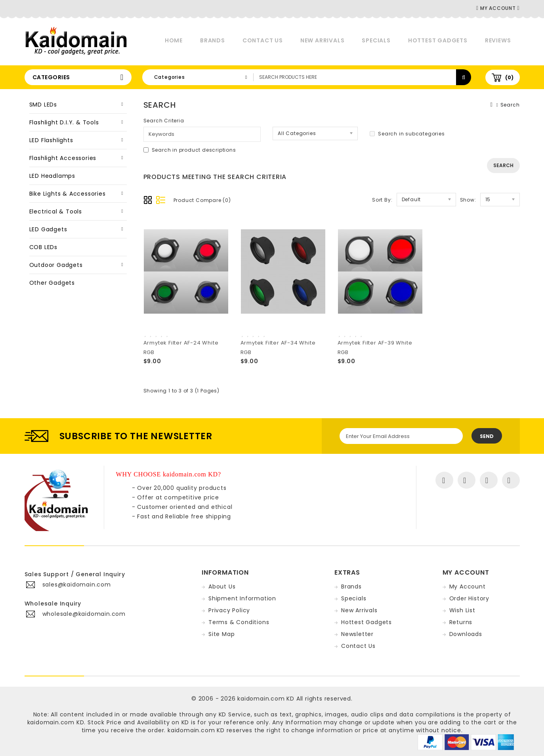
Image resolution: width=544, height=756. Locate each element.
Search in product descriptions (190, 150)
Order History (469, 598)
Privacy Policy (229, 610)
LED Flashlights (51, 140)
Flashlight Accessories (63, 158)
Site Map (221, 634)
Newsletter (357, 634)
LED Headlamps (52, 176)
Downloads (466, 634)
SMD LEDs (43, 105)
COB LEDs (43, 247)
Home (174, 40)
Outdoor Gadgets (56, 265)
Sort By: (382, 200)
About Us (222, 587)
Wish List (462, 610)
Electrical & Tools (56, 211)
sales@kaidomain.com (77, 585)
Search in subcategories (407, 134)
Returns (461, 622)
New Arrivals (323, 40)
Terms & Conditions (239, 622)
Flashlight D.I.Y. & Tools (64, 122)
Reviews (498, 40)
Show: (468, 200)
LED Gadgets (48, 229)
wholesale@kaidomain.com (84, 614)
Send (487, 436)
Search (510, 105)
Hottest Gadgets (438, 40)
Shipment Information (242, 598)
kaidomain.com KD (266, 699)
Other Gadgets (52, 283)
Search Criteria (164, 121)
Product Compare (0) (202, 200)
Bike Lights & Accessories (68, 194)
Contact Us (263, 40)
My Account (468, 587)
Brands (213, 40)
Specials (376, 40)
